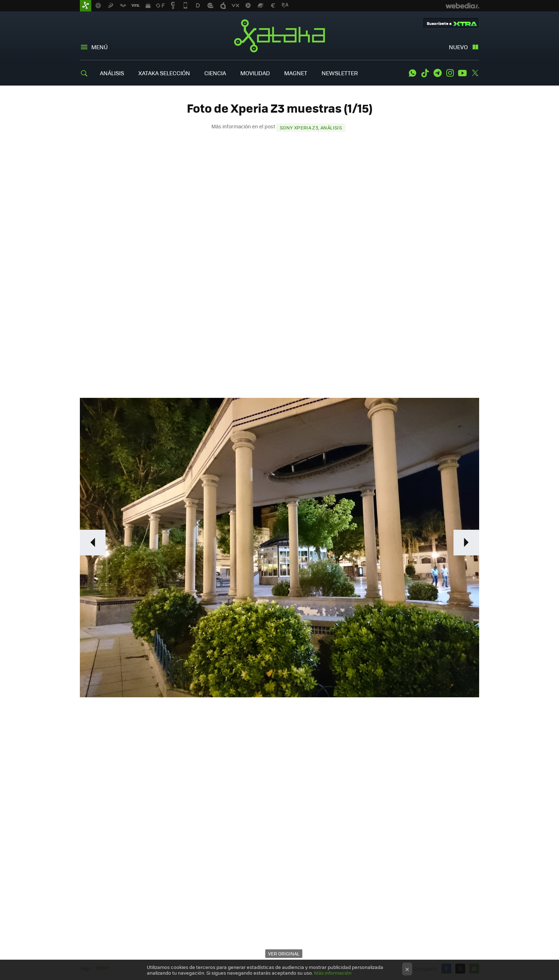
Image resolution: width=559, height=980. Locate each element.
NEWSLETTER (340, 73)
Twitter (475, 73)
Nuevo (458, 47)
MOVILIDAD (255, 73)
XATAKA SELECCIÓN (164, 73)
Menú (99, 47)
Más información (333, 973)
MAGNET (296, 73)
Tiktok (425, 73)
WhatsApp (412, 73)
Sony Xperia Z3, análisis (311, 127)
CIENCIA (215, 73)
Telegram (437, 73)
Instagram (450, 73)
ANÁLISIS (112, 73)
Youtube (462, 73)
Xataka (279, 36)
